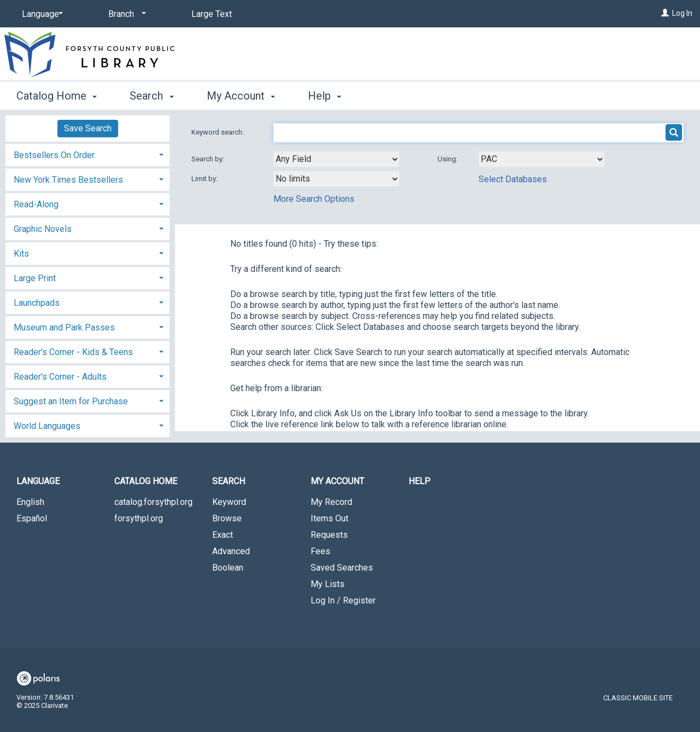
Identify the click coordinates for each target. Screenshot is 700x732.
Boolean (228, 568)
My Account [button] (241, 96)
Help (419, 481)
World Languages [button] (47, 426)
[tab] (87, 154)
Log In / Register (343, 600)
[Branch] (125, 14)
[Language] (40, 14)
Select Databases (513, 179)
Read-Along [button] (36, 204)
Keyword (229, 502)
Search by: (209, 159)
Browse (227, 518)
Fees (320, 551)
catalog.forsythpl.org (153, 502)
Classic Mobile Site (638, 698)
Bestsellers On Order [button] (54, 155)
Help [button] (325, 96)
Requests (329, 535)
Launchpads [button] (37, 303)
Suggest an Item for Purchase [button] (71, 401)
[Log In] (665, 13)
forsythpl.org (139, 518)
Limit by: (205, 179)
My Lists (328, 584)
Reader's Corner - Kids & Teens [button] (73, 352)
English (30, 502)
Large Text (212, 14)
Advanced (231, 551)
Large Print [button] (35, 278)
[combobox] (336, 159)
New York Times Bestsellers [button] (68, 180)
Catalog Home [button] (57, 96)
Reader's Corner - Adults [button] (60, 377)
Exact (223, 535)
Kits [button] (21, 254)
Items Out (329, 518)
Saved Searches (342, 568)
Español (32, 518)
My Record (331, 502)
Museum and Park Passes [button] (64, 327)
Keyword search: (218, 132)
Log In (682, 13)
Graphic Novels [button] (43, 229)
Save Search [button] (88, 128)
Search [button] (151, 96)
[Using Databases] (541, 159)
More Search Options (314, 199)
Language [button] (38, 481)
